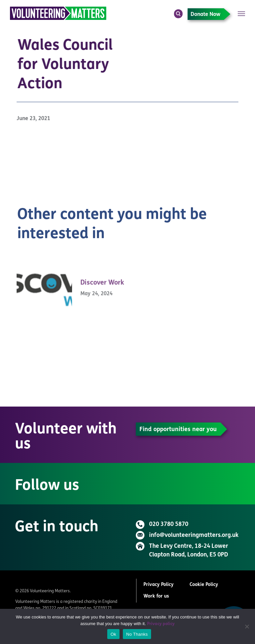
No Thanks (137, 634)
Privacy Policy (159, 585)
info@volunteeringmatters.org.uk (194, 535)
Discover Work (102, 288)
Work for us (156, 596)
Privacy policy (161, 624)
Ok (113, 634)
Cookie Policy (204, 585)
